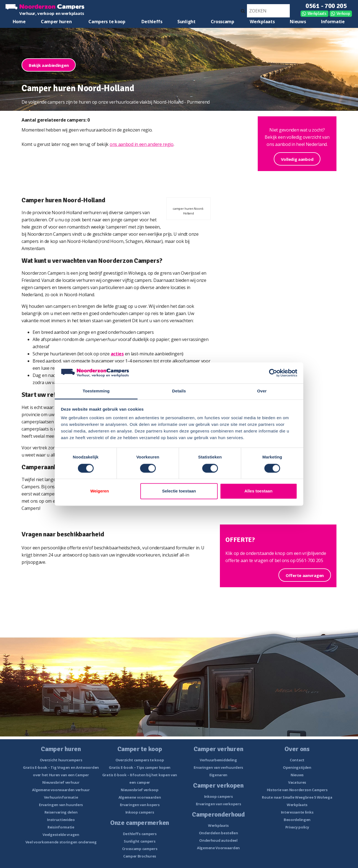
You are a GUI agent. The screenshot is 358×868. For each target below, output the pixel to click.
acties (117, 354)
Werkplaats (317, 14)
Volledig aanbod (297, 159)
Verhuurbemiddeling (218, 760)
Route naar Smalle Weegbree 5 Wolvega (297, 797)
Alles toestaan (259, 491)
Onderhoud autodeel (218, 840)
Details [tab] (179, 391)
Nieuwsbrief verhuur (61, 782)
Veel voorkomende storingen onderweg (61, 842)
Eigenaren (218, 775)
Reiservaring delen (61, 812)
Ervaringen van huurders (61, 805)
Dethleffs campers (140, 834)
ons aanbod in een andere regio (142, 144)
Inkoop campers (140, 812)
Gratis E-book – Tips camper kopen (140, 767)
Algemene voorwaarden (140, 797)
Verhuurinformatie (61, 797)
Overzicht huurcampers (61, 760)
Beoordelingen (297, 820)
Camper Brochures (140, 856)
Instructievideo (61, 820)
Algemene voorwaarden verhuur (61, 790)
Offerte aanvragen (305, 575)
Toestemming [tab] (96, 391)
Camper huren (56, 22)
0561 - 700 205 (326, 6)
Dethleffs (152, 22)
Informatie (333, 22)
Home (19, 22)
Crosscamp (223, 22)
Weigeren (100, 491)
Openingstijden (297, 767)
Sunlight (186, 22)
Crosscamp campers (140, 849)
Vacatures (297, 782)
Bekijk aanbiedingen (49, 65)
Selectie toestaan (179, 491)
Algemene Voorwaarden (218, 848)
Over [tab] (262, 391)
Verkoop (343, 14)
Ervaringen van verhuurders (218, 767)
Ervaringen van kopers (140, 805)
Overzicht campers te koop (140, 760)
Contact (297, 760)
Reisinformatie (61, 827)
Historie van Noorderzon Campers (297, 790)
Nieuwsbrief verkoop (139, 790)
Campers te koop (107, 22)
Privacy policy (297, 827)
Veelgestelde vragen (61, 835)
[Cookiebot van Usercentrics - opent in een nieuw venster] (273, 373)
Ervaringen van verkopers (219, 804)
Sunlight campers (139, 841)
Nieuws (298, 22)
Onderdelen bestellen (219, 833)
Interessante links (297, 812)
